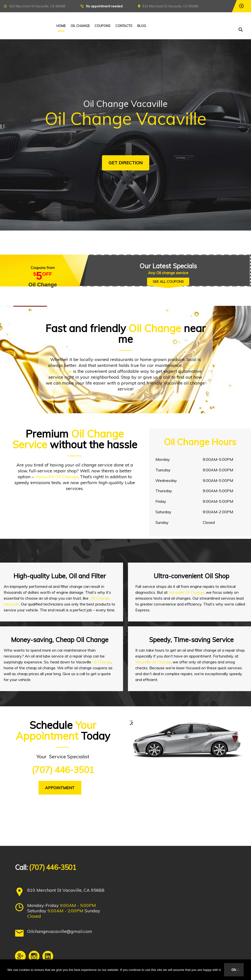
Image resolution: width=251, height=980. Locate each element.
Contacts (124, 26)
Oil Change (80, 26)
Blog (142, 26)
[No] (238, 970)
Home (61, 26)
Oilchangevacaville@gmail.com (60, 931)
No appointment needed (104, 6)
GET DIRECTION (126, 163)
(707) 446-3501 (63, 770)
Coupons (103, 26)
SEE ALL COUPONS (168, 282)
